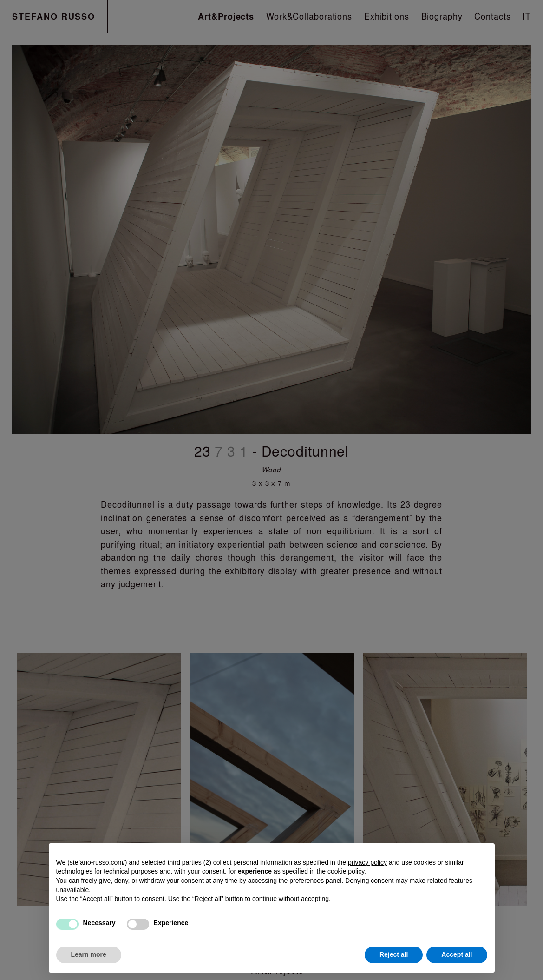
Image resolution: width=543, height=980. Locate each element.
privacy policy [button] (367, 862)
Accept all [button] (457, 954)
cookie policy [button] (346, 871)
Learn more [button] (89, 954)
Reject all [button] (394, 954)
